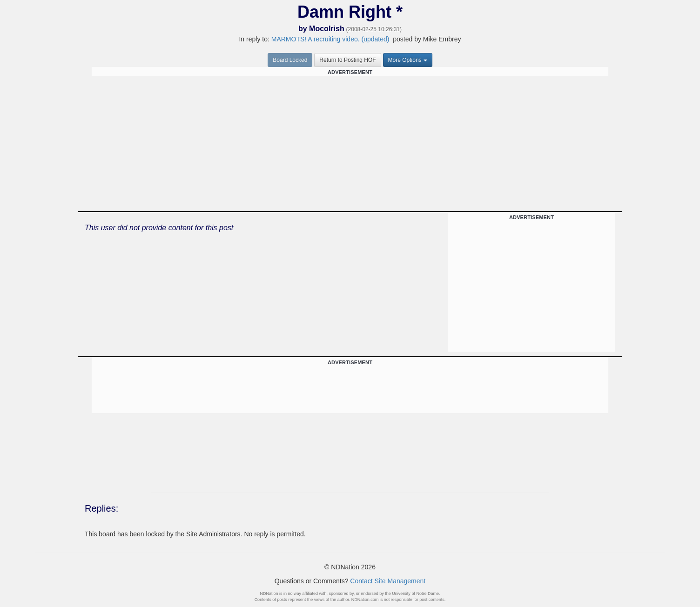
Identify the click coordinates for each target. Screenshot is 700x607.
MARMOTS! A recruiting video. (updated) (330, 39)
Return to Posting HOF (347, 60)
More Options (408, 60)
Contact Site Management (388, 581)
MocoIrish (327, 29)
